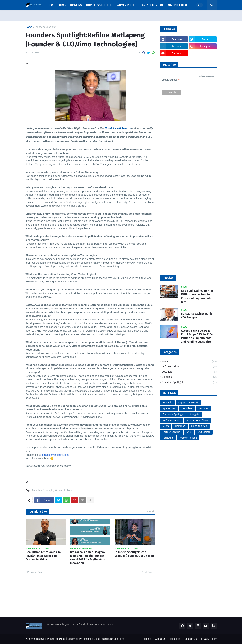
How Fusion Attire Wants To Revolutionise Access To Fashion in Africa (43, 556)
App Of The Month (188, 403)
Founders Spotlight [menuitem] (99, 5)
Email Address (171, 80)
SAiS (189, 432)
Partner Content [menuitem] (152, 5)
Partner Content (171, 432)
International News (197, 420)
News (189, 362)
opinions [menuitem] (76, 5)
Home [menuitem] (51, 5)
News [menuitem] (62, 5)
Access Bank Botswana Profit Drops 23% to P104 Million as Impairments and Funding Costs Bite (197, 336)
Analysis (167, 403)
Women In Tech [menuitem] (127, 5)
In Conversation (189, 367)
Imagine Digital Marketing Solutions (104, 639)
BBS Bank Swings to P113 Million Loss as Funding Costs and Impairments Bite (197, 296)
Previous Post (35, 572)
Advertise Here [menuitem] (177, 5)
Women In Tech (63, 491)
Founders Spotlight (45, 27)
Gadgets (195, 414)
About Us (160, 639)
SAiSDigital (204, 432)
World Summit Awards (118, 128)
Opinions (189, 377)
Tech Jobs (175, 639)
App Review (169, 409)
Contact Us (191, 639)
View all (151, 511)
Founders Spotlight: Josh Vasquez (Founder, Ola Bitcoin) (134, 554)
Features (204, 409)
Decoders (189, 372)
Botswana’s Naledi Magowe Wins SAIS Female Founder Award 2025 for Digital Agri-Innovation (88, 558)
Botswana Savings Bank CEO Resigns (196, 316)
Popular (168, 278)
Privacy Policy (209, 639)
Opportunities (199, 426)
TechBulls (168, 438)
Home (29, 27)
